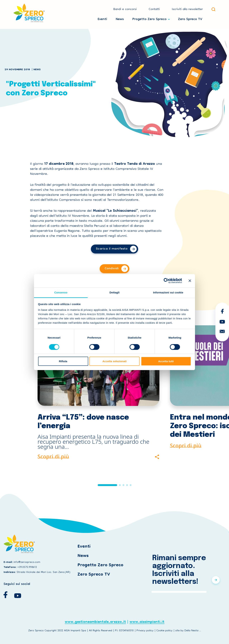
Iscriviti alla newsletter (187, 9)
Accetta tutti (166, 361)
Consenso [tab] (61, 292)
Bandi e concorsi (125, 9)
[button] (107, 485)
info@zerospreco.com (27, 562)
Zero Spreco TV (190, 18)
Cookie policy (164, 631)
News (120, 18)
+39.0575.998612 (27, 567)
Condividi (112, 269)
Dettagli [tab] (114, 292)
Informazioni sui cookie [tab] (168, 292)
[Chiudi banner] (190, 281)
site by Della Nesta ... (188, 631)
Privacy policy (145, 631)
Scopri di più (53, 456)
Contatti (154, 9)
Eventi (102, 18)
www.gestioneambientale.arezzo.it (95, 623)
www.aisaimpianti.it (147, 623)
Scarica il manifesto (112, 249)
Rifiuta (63, 361)
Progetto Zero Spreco (149, 18)
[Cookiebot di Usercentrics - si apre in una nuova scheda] (166, 281)
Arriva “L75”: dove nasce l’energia (83, 422)
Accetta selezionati (114, 361)
